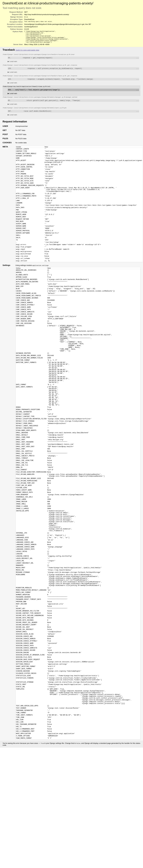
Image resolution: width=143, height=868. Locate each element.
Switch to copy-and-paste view (27, 52)
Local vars (12, 64)
